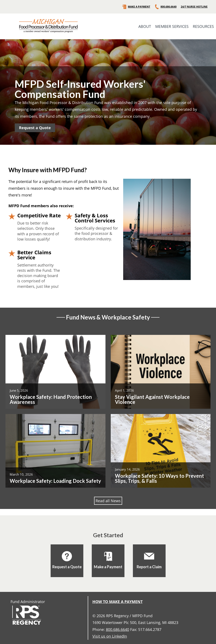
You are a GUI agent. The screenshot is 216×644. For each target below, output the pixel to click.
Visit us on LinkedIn (110, 636)
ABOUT (145, 26)
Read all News (108, 501)
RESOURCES (203, 26)
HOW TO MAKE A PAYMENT (117, 602)
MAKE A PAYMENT (136, 7)
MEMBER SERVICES (172, 26)
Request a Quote (35, 128)
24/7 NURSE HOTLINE (194, 7)
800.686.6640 (165, 7)
